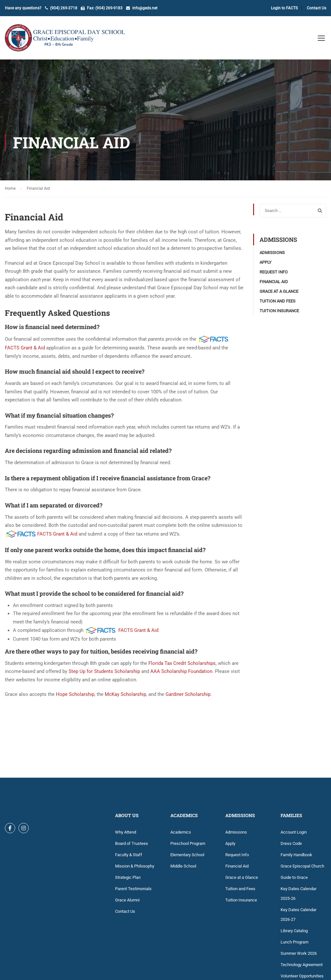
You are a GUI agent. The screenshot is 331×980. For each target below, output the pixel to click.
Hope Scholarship (75, 694)
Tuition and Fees (278, 301)
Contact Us (316, 8)
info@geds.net (145, 8)
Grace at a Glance (279, 291)
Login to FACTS (284, 8)
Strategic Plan (128, 877)
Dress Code (291, 843)
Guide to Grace (294, 877)
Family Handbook (296, 855)
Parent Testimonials (133, 889)
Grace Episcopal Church (302, 866)
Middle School (183, 866)
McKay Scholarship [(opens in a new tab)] (125, 694)
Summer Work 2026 (299, 953)
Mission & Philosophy (135, 866)
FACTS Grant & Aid (25, 348)
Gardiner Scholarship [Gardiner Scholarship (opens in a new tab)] (188, 694)
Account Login (294, 832)
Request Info (274, 272)
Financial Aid (274, 282)
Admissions (272, 253)
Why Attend (126, 832)
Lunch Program (294, 942)
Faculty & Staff (129, 855)
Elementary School (187, 855)
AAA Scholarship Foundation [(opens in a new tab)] (181, 671)
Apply (266, 262)
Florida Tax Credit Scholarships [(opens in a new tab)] (182, 663)
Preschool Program (188, 843)
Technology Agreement (302, 965)
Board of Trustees (132, 843)
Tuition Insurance (279, 311)
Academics (181, 832)
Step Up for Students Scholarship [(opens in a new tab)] (104, 671)
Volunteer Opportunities (302, 976)
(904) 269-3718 (64, 8)
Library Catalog (294, 931)
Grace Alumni (127, 900)
